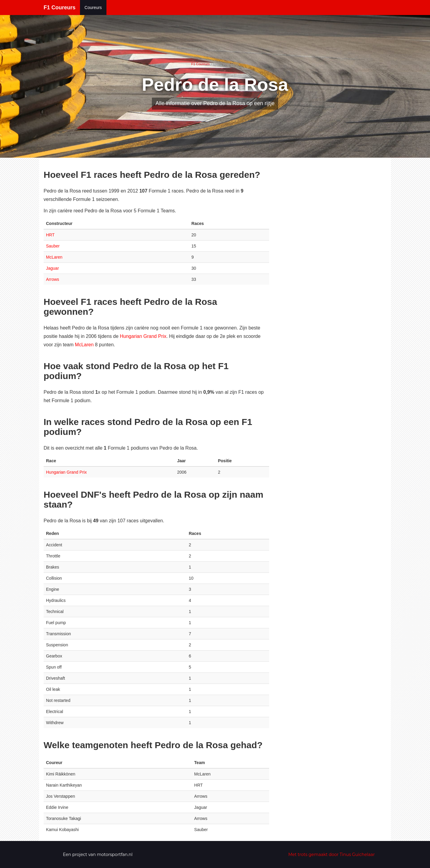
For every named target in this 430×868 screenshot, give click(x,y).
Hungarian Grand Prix (143, 336)
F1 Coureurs (60, 8)
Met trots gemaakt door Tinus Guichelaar (332, 854)
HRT (50, 235)
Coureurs (93, 8)
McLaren (54, 257)
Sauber (53, 246)
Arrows (53, 279)
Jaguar (52, 268)
